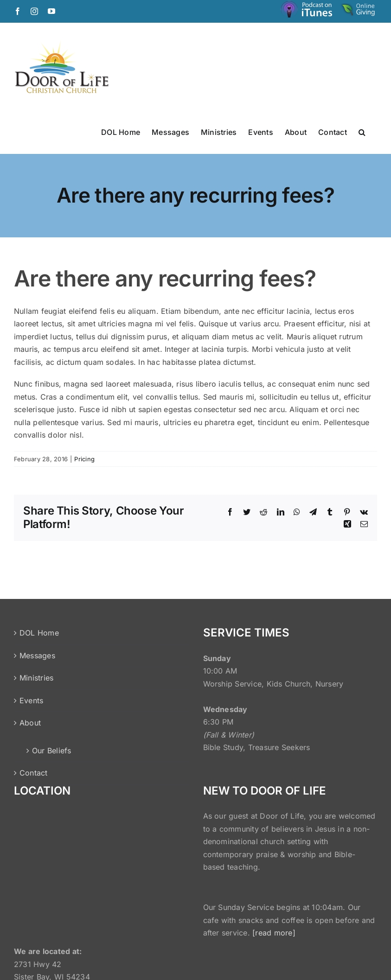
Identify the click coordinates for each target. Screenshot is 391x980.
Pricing (84, 459)
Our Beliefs (52, 751)
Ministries (36, 678)
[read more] (274, 933)
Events (31, 700)
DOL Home (39, 633)
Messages (37, 655)
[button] (362, 132)
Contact (34, 773)
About (30, 723)
